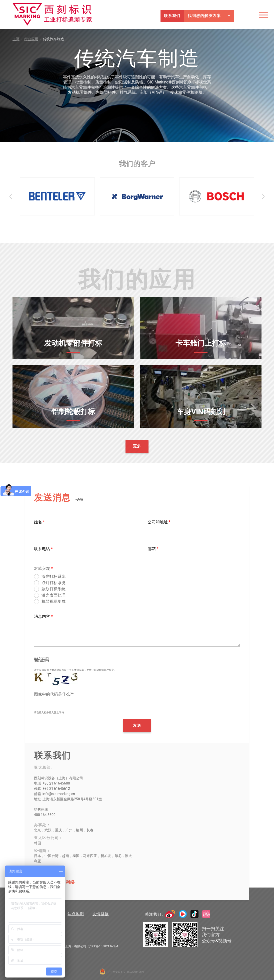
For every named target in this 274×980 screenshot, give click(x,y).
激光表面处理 (53, 595)
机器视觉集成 (53, 602)
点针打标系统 (53, 583)
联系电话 (43, 549)
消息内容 (43, 616)
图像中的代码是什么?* (54, 694)
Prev (11, 196)
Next (263, 196)
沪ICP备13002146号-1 (103, 946)
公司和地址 (159, 522)
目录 (263, 15)
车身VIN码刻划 (201, 412)
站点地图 (76, 914)
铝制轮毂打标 (73, 412)
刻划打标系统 (53, 589)
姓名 (39, 522)
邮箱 (153, 549)
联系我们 (172, 16)
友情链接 (101, 914)
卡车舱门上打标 (201, 343)
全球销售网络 (61, 882)
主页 (18, 39)
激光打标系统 (53, 577)
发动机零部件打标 (73, 343)
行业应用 (34, 39)
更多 (137, 446)
